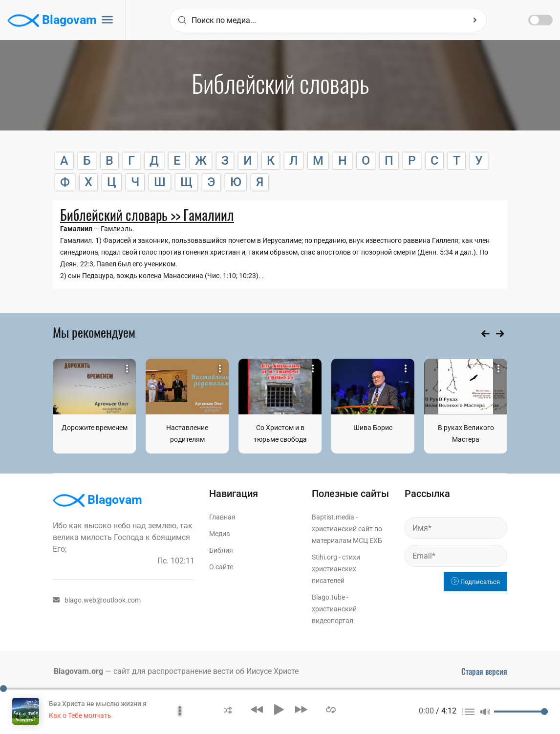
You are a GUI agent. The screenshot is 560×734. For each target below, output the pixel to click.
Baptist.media (333, 517)
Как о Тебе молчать (80, 715)
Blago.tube (328, 597)
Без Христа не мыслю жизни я (98, 704)
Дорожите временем (95, 428)
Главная (222, 517)
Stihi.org (324, 557)
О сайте (221, 567)
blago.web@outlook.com (97, 600)
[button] (228, 709)
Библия (221, 550)
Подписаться (475, 582)
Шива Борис (373, 428)
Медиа (220, 534)
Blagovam (52, 21)
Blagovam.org (78, 671)
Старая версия (484, 671)
